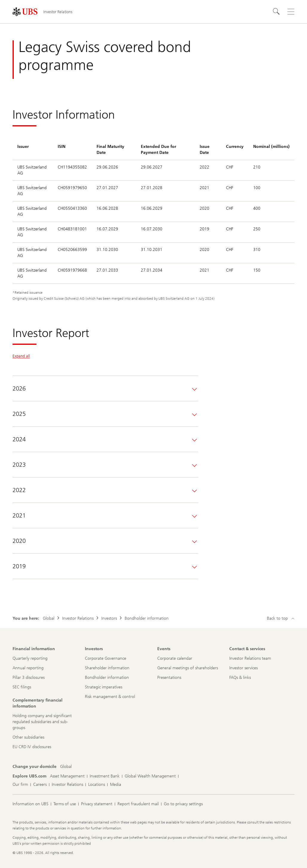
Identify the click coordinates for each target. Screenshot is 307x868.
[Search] (277, 12)
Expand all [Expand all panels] (21, 356)
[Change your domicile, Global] (66, 767)
